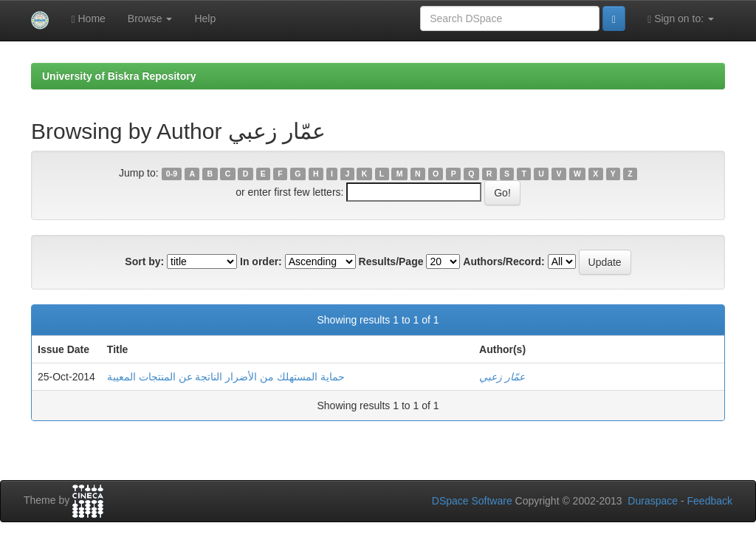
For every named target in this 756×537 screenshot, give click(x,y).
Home (88, 19)
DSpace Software (472, 501)
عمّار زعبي (502, 377)
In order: (261, 261)
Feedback (710, 501)
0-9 (172, 174)
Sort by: (144, 261)
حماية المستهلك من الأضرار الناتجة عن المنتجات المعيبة (226, 377)
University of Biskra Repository (119, 76)
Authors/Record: (504, 261)
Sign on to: (681, 19)
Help (205, 18)
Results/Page (391, 261)
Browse (150, 18)
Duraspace (653, 501)
